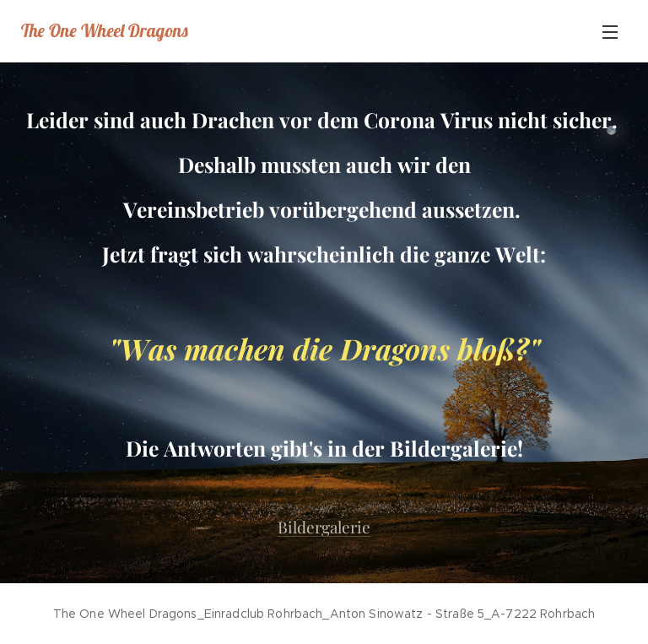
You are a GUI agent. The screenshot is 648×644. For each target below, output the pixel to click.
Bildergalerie (324, 527)
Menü (610, 32)
